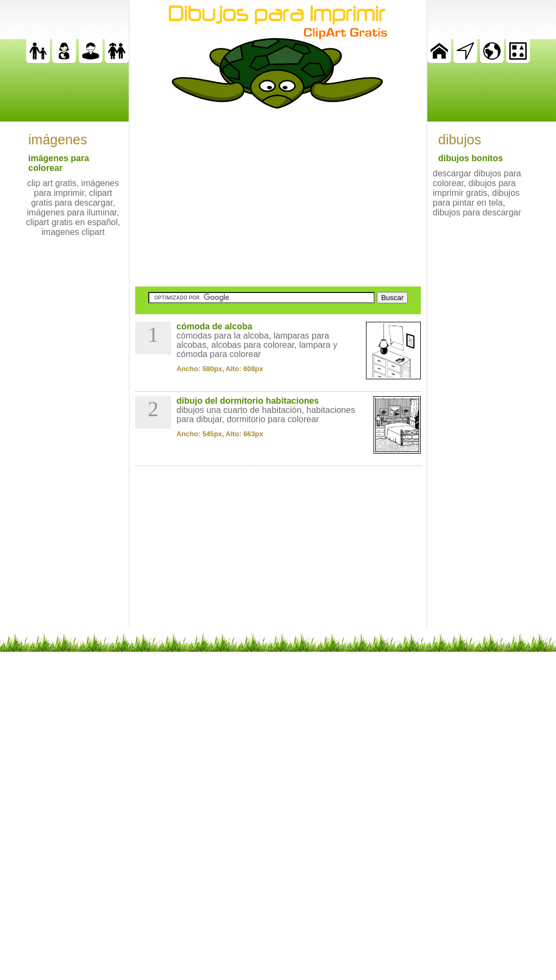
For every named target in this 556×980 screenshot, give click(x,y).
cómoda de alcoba (214, 326)
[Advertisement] (278, 198)
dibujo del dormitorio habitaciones (248, 401)
